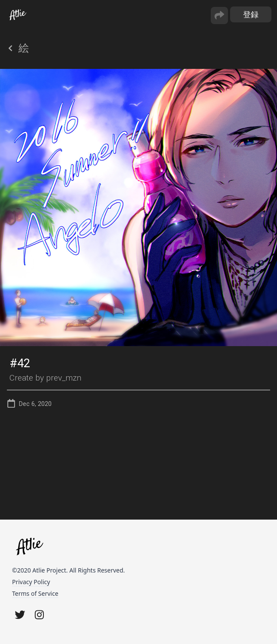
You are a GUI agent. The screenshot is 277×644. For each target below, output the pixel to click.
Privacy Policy (31, 582)
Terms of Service (35, 593)
